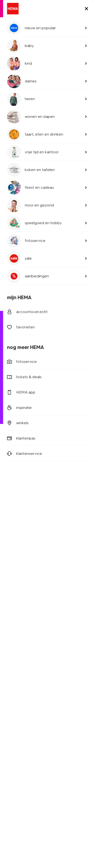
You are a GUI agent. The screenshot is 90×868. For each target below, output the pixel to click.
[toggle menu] (82, 26)
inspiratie (55, 671)
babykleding (14, 607)
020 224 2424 (16, 397)
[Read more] (45, 301)
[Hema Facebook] (8, 527)
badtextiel (12, 210)
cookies (10, 792)
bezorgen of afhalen (25, 371)
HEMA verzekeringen (65, 664)
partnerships (14, 758)
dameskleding (15, 594)
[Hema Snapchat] (46, 527)
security (65, 781)
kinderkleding (15, 601)
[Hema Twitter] (17, 527)
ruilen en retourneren (25, 377)
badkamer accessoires (22, 226)
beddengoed (15, 194)
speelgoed (12, 641)
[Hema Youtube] (75, 527)
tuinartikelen (19, 54)
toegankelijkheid (17, 786)
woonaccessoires (17, 621)
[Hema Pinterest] (56, 527)
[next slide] (81, 76)
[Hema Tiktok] (65, 527)
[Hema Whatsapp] (27, 527)
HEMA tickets (58, 657)
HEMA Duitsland (61, 700)
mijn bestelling (19, 364)
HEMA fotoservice (62, 644)
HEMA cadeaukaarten (65, 650)
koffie (8, 654)
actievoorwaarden (18, 740)
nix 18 (25, 792)
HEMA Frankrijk (60, 706)
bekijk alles (72, 179)
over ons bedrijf (16, 693)
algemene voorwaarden (54, 786)
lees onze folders (62, 607)
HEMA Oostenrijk (61, 713)
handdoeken (14, 627)
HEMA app (56, 594)
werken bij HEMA (17, 700)
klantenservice (15, 733)
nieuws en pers (16, 713)
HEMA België (58, 693)
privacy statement (19, 781)
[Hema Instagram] (36, 527)
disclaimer (46, 781)
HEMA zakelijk (15, 727)
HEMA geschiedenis (20, 720)
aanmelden (45, 495)
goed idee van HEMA (21, 706)
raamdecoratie (15, 634)
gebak (9, 648)
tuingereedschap (45, 76)
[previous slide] (9, 76)
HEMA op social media (66, 625)
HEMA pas (56, 601)
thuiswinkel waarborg (21, 798)
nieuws (53, 677)
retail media (13, 765)
